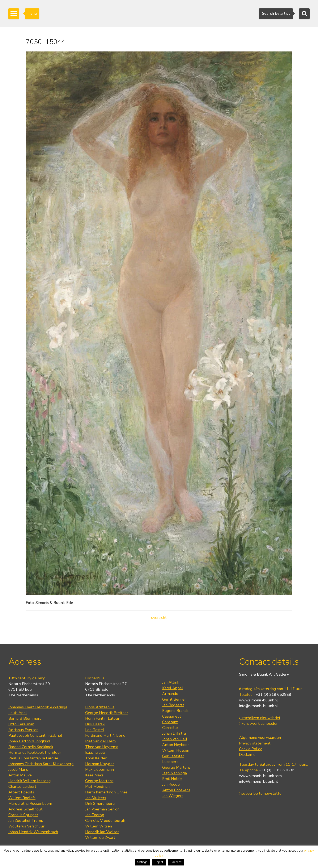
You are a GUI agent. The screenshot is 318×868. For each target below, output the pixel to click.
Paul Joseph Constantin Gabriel (35, 735)
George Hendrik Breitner (107, 713)
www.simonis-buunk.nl (258, 700)
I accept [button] (176, 862)
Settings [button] (142, 862)
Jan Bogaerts (173, 705)
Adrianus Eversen (23, 730)
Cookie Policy (250, 749)
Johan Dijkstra (174, 733)
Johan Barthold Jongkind (29, 741)
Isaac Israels (95, 752)
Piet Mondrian (97, 786)
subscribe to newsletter (261, 793)
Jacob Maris (18, 769)
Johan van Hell (175, 739)
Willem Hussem (176, 750)
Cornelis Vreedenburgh (105, 821)
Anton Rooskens (176, 790)
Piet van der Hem (100, 741)
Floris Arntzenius (100, 707)
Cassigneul (172, 716)
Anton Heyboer (176, 745)
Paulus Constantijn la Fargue (33, 758)
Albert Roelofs (21, 792)
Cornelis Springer (23, 815)
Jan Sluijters (96, 798)
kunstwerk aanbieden (259, 723)
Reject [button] (159, 862)
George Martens (99, 781)
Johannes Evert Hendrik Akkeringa (38, 707)
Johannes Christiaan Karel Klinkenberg (41, 764)
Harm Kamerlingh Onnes (106, 792)
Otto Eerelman (21, 724)
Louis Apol (18, 713)
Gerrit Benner (174, 699)
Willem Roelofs (22, 798)
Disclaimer (248, 755)
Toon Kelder (96, 758)
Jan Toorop (95, 815)
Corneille (170, 728)
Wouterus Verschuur (26, 826)
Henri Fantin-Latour (102, 718)
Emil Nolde (172, 779)
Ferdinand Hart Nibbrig (105, 735)
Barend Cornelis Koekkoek (31, 747)
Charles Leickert (22, 786)
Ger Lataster (173, 756)
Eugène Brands (175, 711)
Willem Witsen (99, 826)
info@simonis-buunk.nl (258, 706)
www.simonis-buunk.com (260, 776)
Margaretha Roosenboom (30, 804)
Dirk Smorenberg (100, 804)
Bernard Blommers (25, 718)
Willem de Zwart (100, 838)
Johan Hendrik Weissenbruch (33, 832)
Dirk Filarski (95, 724)
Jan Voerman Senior (102, 809)
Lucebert (170, 762)
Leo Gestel (95, 730)
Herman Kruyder (100, 764)
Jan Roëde (171, 784)
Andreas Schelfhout (26, 809)
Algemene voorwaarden (260, 738)
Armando (170, 694)
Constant (170, 722)
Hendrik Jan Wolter (102, 832)
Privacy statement (255, 743)
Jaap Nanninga (175, 773)
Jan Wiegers (173, 796)
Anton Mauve (20, 775)
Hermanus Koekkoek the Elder (35, 752)
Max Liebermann (99, 769)
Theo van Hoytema (102, 747)
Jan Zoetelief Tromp (26, 821)
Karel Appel (173, 688)
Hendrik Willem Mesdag (30, 781)
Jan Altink (171, 682)
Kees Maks (94, 775)
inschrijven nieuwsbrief (260, 718)
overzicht (159, 618)
